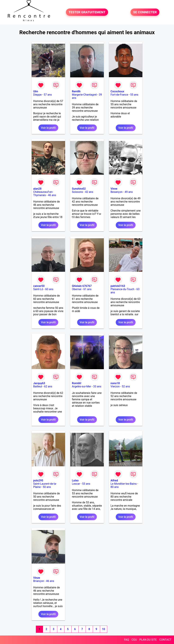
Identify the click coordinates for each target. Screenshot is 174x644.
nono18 (115, 383)
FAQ (127, 640)
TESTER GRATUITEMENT (87, 12)
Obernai (77, 289)
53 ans (86, 484)
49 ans (129, 192)
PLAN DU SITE (148, 640)
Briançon (39, 581)
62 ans (48, 386)
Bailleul (38, 386)
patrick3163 (118, 286)
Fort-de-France (119, 95)
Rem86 (76, 91)
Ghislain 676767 (82, 286)
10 (103, 629)
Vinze (37, 578)
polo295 (38, 480)
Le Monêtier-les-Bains (124, 484)
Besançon (117, 192)
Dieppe (37, 95)
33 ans (97, 386)
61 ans (88, 289)
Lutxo (75, 480)
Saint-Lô (38, 289)
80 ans (115, 487)
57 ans (48, 95)
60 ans (49, 289)
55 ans (134, 95)
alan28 (37, 189)
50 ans (47, 487)
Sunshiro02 (79, 189)
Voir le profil (48, 128)
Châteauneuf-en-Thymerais (43, 194)
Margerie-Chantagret (84, 95)
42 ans (89, 192)
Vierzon (115, 386)
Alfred (114, 480)
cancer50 (39, 286)
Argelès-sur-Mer (81, 386)
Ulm (36, 91)
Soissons (77, 192)
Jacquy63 (39, 383)
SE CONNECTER (145, 12)
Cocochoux (117, 91)
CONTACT (165, 640)
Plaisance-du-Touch (123, 289)
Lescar (76, 484)
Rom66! (77, 383)
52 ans (126, 386)
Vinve (114, 189)
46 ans (52, 195)
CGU (134, 640)
